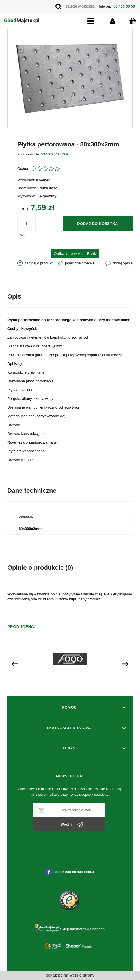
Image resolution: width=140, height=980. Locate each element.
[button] (84, 21)
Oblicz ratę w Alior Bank (75, 254)
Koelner (43, 180)
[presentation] (15, 664)
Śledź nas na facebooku (69, 872)
